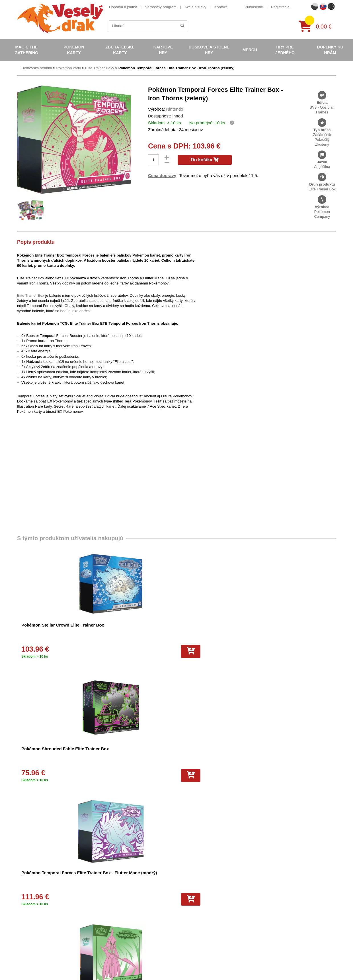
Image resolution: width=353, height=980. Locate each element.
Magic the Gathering (26, 50)
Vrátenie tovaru (107, 934)
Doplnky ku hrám (330, 50)
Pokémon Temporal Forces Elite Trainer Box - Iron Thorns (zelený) (176, 68)
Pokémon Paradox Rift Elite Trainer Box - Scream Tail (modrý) (49, 755)
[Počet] (153, 160)
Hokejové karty (184, 949)
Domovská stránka (37, 68)
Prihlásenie (254, 7)
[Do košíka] (71, 651)
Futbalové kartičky (187, 964)
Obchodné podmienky (112, 882)
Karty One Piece (185, 919)
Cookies (101, 927)
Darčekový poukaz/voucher (117, 889)
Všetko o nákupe (108, 919)
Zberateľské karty (120, 50)
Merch (250, 50)
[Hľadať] (182, 26)
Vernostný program (161, 7)
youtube (262, 907)
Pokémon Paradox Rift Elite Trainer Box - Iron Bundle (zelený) (295, 631)
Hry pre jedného (285, 50)
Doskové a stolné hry (209, 50)
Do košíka (205, 160)
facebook (263, 899)
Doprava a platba (123, 7)
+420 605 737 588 (271, 881)
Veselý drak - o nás (110, 904)
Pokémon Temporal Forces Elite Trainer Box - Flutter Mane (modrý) (212, 631)
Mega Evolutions (185, 934)
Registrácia (280, 7)
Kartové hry (163, 50)
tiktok (260, 925)
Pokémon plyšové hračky (192, 927)
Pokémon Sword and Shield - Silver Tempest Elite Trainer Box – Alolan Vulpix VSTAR (133, 755)
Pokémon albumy (186, 889)
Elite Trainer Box (31, 295)
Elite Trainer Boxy (100, 68)
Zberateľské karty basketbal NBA (199, 897)
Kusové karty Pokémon (191, 956)
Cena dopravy (162, 175)
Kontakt (221, 7)
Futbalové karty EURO (190, 942)
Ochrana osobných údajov (116, 897)
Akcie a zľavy (195, 7)
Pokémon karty (74, 50)
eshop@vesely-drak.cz (275, 890)
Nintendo (175, 109)
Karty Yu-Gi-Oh (184, 912)
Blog (98, 912)
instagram (264, 916)
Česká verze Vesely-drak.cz (279, 965)
